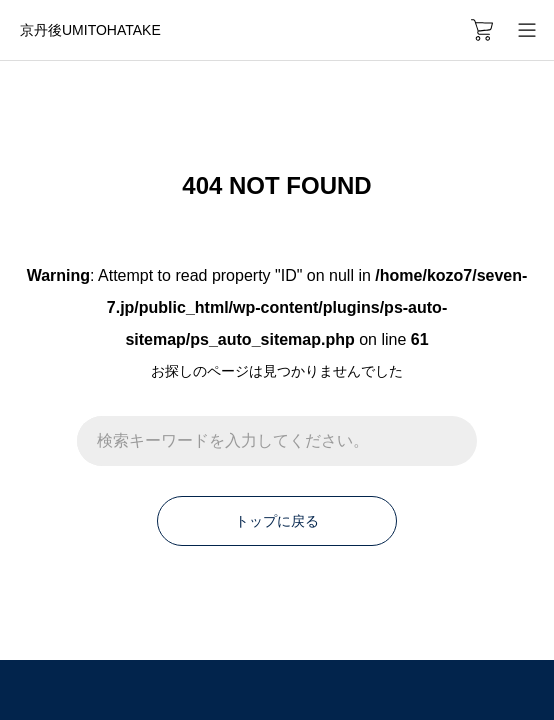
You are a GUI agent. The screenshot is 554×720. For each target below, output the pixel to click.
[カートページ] (482, 30)
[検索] (452, 441)
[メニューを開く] (526, 30)
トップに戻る (277, 521)
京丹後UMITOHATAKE (90, 30)
